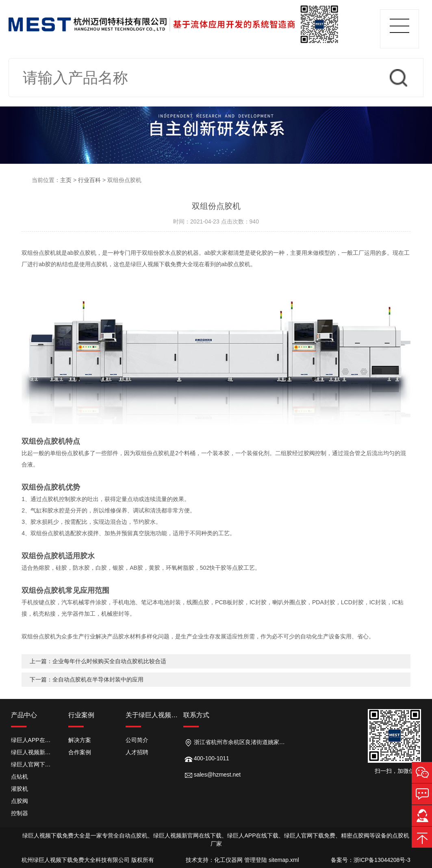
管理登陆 (256, 860)
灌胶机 (20, 789)
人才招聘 (137, 752)
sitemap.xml (284, 860)
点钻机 (20, 777)
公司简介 (137, 740)
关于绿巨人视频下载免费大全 (154, 715)
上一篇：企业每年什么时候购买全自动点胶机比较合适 (98, 661)
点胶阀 (20, 801)
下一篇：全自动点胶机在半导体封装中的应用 (87, 679)
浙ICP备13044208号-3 (382, 860)
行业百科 (89, 180)
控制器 (20, 813)
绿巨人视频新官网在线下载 (34, 752)
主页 (66, 180)
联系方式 (196, 715)
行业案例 (81, 715)
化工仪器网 (228, 860)
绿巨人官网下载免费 (34, 764)
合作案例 (80, 752)
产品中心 (24, 715)
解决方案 (80, 740)
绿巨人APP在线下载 (34, 740)
